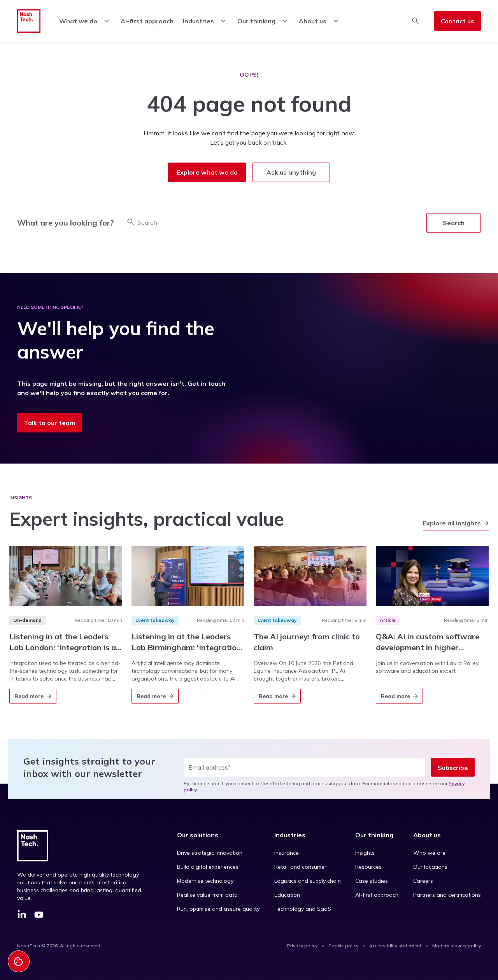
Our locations (430, 867)
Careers (423, 881)
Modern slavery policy (457, 946)
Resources (368, 867)
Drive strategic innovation (210, 853)
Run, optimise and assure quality (218, 909)
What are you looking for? (66, 223)
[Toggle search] (416, 21)
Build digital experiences (208, 867)
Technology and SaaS (303, 909)
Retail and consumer (300, 867)
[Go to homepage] (29, 21)
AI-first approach (377, 895)
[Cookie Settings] (19, 961)
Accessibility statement (395, 946)
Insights (365, 853)
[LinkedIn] (22, 916)
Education (287, 895)
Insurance (287, 853)
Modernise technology (205, 881)
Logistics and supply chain (308, 881)
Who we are (429, 853)
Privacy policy (302, 946)
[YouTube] (39, 916)
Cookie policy (343, 946)
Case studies (372, 881)
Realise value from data (207, 895)
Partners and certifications (447, 895)
